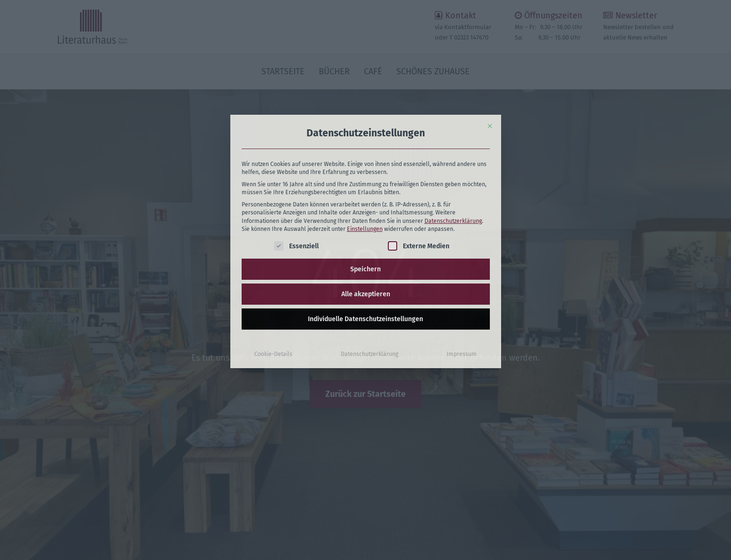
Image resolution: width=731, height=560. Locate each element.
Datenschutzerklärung (453, 166)
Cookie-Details (273, 300)
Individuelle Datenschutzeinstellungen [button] (365, 264)
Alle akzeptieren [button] (366, 240)
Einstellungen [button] (365, 174)
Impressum (462, 300)
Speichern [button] (365, 215)
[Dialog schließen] (490, 71)
